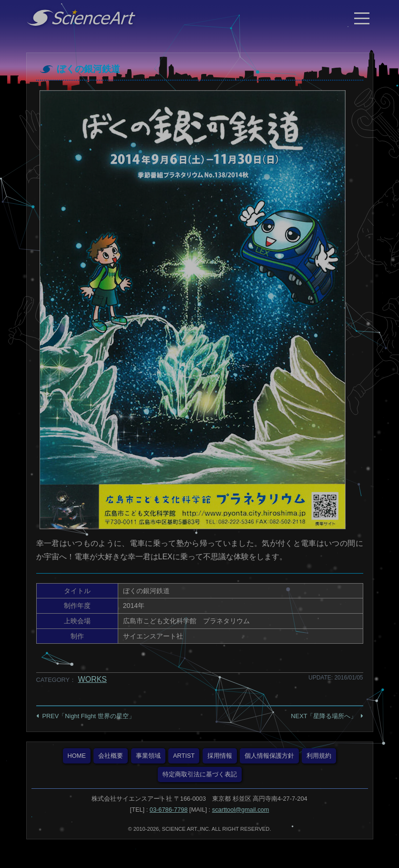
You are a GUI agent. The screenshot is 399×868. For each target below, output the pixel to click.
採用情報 (220, 756)
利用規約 (319, 756)
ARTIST (184, 756)
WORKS (92, 679)
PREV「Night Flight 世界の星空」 (89, 716)
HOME (77, 756)
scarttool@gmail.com (241, 810)
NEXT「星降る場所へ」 (324, 716)
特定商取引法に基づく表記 (200, 774)
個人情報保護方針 (269, 756)
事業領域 (148, 756)
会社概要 (111, 756)
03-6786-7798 (169, 810)
